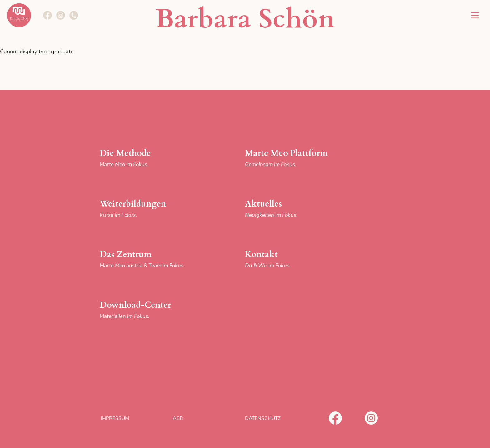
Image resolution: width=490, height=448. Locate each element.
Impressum (115, 418)
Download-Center (151, 310)
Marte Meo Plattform (296, 158)
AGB (178, 418)
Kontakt (296, 259)
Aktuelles (296, 209)
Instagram (371, 418)
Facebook (335, 418)
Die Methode (151, 158)
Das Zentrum (151, 259)
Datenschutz (263, 418)
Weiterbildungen (151, 209)
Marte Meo (19, 15)
